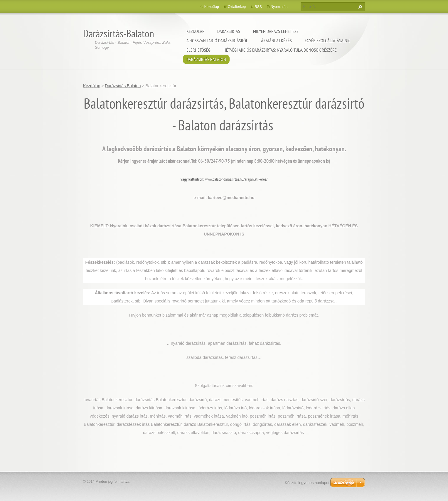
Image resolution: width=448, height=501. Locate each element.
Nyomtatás (279, 7)
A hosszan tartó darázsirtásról (217, 41)
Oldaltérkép (237, 7)
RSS (258, 7)
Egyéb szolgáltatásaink (327, 41)
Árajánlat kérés (276, 41)
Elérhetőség (198, 50)
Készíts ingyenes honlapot (307, 483)
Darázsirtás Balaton (206, 59)
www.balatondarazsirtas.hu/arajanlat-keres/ (236, 179)
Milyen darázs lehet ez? (276, 31)
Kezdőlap (195, 31)
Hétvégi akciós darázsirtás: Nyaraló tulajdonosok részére (280, 50)
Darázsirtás (229, 31)
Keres (359, 7)
